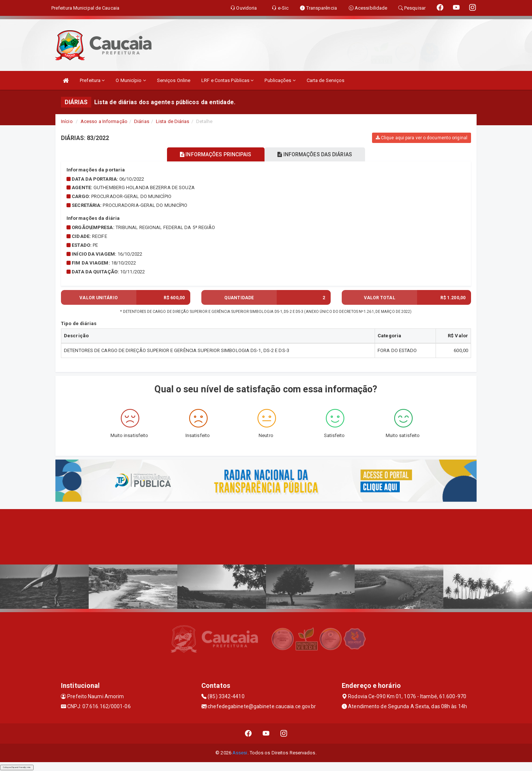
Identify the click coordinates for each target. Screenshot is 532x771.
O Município (131, 80)
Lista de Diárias (173, 121)
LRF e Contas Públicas (227, 80)
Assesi (240, 753)
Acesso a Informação (104, 121)
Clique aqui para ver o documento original (422, 138)
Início (67, 121)
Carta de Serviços (326, 80)
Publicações (280, 80)
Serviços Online (174, 80)
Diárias (142, 121)
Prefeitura (92, 80)
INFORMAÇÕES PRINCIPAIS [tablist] (213, 154)
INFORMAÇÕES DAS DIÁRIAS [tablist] (317, 154)
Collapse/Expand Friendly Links (17, 767)
